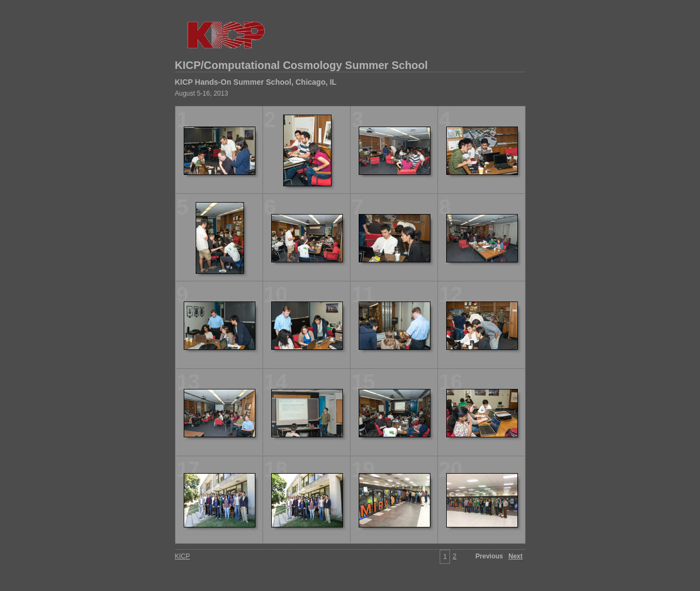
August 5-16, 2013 (202, 93)
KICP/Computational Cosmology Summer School (302, 65)
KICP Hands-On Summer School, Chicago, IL (256, 82)
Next (515, 556)
